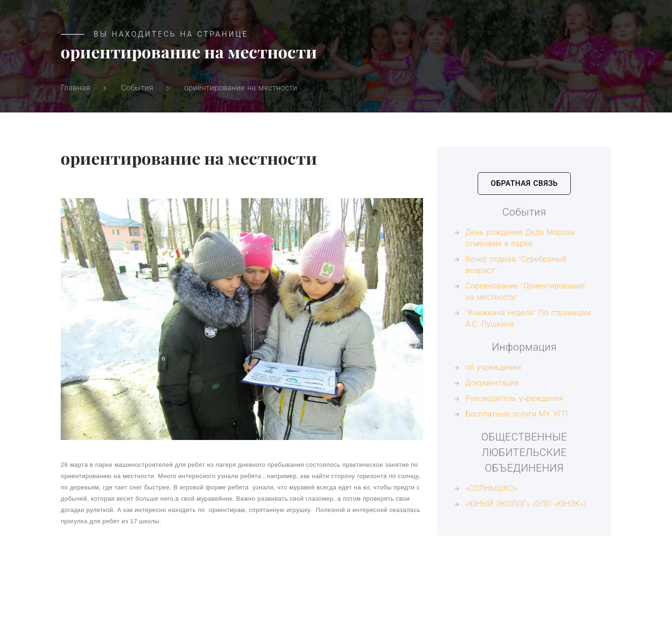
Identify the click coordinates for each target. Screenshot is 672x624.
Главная (76, 88)
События (137, 88)
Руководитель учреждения (514, 398)
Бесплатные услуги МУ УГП (517, 414)
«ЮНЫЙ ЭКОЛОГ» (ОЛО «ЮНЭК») (526, 504)
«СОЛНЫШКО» (492, 488)
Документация (492, 383)
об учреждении (493, 367)
